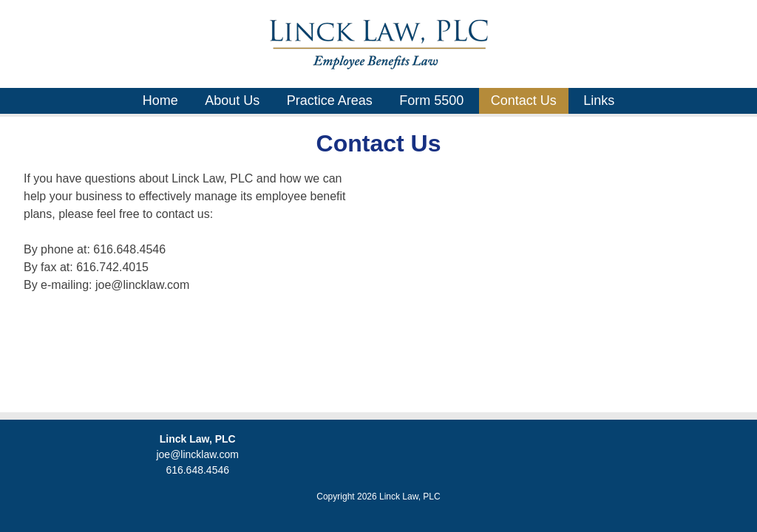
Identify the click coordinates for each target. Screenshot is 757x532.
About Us (232, 100)
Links (599, 100)
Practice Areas (330, 100)
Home (160, 100)
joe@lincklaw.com (197, 454)
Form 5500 (431, 100)
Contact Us (524, 100)
